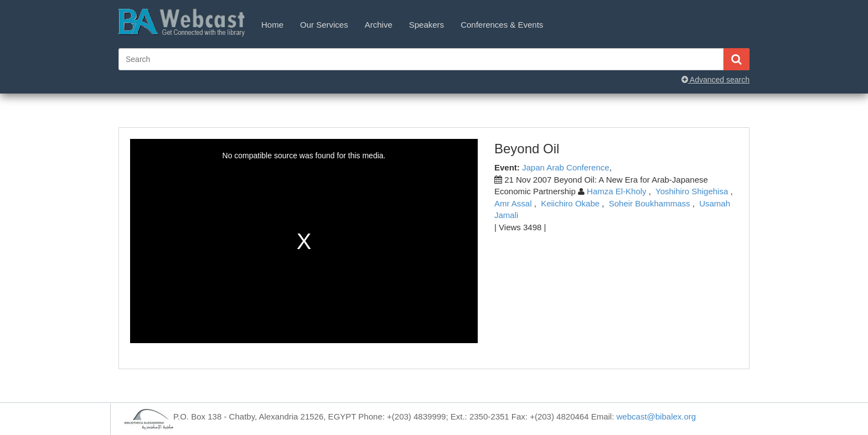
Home (272, 25)
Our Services (324, 25)
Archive (379, 25)
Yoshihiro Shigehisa (692, 191)
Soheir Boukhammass (650, 203)
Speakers (427, 25)
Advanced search (715, 80)
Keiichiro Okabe (570, 203)
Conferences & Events (502, 25)
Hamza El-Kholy (617, 191)
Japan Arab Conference (566, 167)
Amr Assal (513, 203)
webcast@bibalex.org (657, 416)
